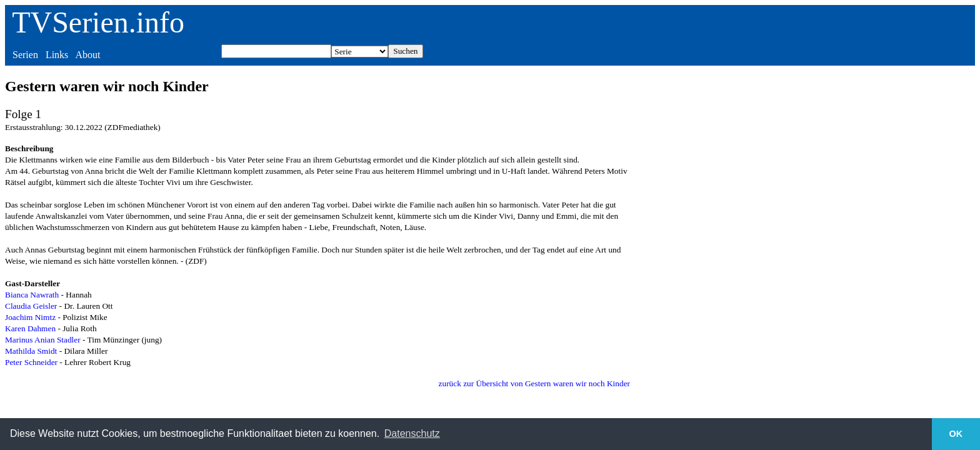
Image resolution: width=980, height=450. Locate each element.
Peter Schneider (31, 362)
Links (57, 55)
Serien (25, 55)
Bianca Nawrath (32, 295)
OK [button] (956, 434)
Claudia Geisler (31, 306)
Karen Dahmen (30, 328)
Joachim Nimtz (30, 317)
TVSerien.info (98, 22)
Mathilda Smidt (31, 351)
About (87, 55)
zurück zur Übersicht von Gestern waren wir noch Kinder (534, 383)
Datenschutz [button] (412, 433)
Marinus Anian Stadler (43, 340)
